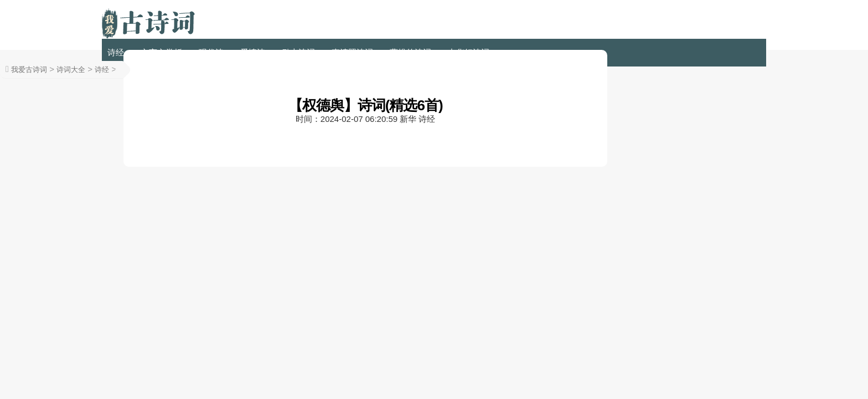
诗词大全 (71, 70)
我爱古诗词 (29, 70)
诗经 (116, 52)
